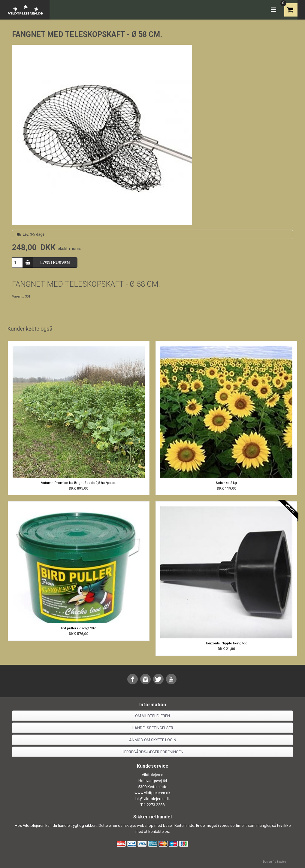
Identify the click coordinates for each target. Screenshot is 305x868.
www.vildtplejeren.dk (152, 793)
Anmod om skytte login (153, 740)
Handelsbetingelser (152, 728)
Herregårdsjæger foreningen (152, 752)
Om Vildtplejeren (152, 716)
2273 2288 (156, 805)
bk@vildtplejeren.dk (153, 799)
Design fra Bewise (275, 862)
